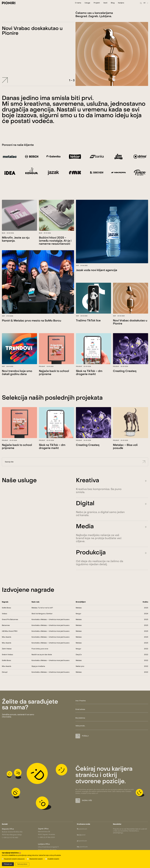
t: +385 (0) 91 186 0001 (46, 838)
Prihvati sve (8, 864)
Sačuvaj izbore (22, 864)
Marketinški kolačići (36, 859)
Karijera (121, 3)
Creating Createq (125, 379)
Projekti (97, 3)
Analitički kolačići (53, 859)
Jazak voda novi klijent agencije (97, 278)
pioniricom (82, 829)
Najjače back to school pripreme (54, 381)
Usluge (87, 3)
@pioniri (81, 835)
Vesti (105, 3)
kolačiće (12, 855)
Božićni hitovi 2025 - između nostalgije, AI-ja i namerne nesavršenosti (55, 249)
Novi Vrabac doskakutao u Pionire (130, 330)
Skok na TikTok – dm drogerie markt (89, 381)
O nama (78, 3)
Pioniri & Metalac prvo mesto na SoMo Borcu (32, 329)
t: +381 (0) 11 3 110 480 (10, 838)
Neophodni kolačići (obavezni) (14, 859)
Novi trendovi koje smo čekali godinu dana (17, 381)
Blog (113, 3)
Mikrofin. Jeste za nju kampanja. (16, 247)
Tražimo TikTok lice (88, 329)
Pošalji (82, 736)
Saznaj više (75, 470)
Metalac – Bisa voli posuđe (125, 455)
